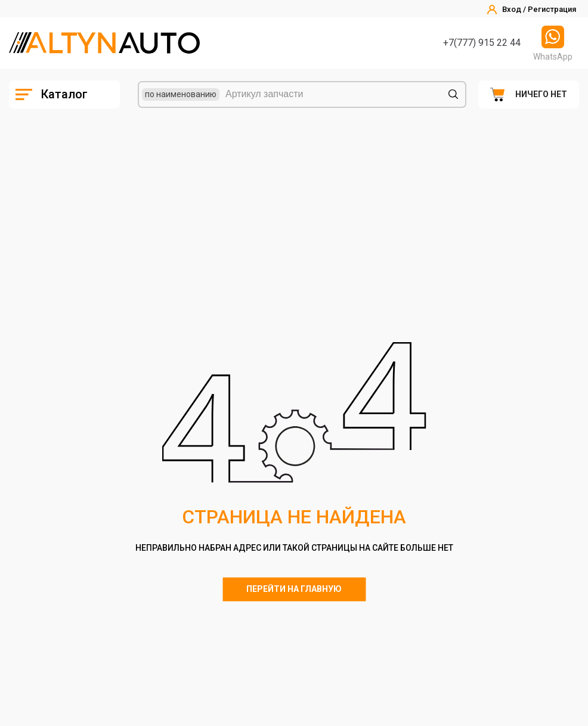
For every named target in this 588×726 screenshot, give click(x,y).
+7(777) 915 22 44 (482, 43)
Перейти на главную (294, 589)
